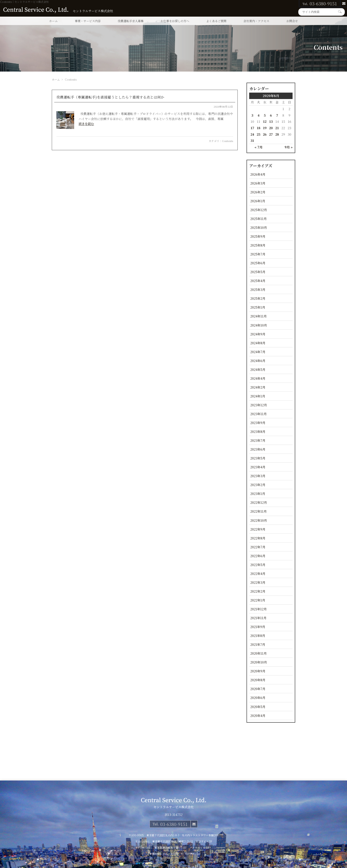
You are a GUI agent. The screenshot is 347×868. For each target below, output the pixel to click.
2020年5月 (258, 707)
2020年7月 (258, 689)
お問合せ (292, 21)
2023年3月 (258, 476)
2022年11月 (258, 511)
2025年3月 (258, 289)
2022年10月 (259, 520)
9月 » (289, 147)
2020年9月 (258, 671)
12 (265, 121)
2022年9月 (258, 529)
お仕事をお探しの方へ (175, 21)
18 (258, 128)
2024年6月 (258, 361)
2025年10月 (259, 227)
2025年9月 (258, 236)
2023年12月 (259, 405)
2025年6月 (258, 263)
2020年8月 (258, 680)
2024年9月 (258, 334)
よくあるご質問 (216, 21)
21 (277, 128)
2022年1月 (258, 600)
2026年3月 (258, 183)
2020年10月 (259, 662)
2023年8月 (258, 431)
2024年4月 (258, 378)
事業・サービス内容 (88, 21)
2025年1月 (258, 307)
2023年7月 (258, 440)
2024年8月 (258, 343)
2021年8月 (258, 635)
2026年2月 (258, 192)
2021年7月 (258, 644)
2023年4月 (258, 467)
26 (265, 134)
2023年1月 (258, 493)
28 (277, 134)
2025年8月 (258, 245)
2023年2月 (258, 485)
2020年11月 (258, 653)
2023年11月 (258, 414)
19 (265, 128)
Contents (227, 141)
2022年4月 (258, 573)
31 (252, 140)
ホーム (53, 21)
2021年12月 (258, 609)
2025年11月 (258, 219)
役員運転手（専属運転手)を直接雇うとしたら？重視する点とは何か (110, 97)
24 (252, 134)
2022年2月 (258, 591)
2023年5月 (258, 458)
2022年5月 (258, 565)
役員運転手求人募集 (131, 21)
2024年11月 (258, 316)
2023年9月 (258, 423)
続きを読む (86, 124)
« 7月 (258, 147)
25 (258, 134)
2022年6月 (258, 556)
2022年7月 (258, 547)
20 (271, 128)
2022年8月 (258, 538)
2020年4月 (258, 715)
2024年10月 (259, 325)
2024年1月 (258, 396)
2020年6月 (258, 698)
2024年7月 (258, 352)
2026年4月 (258, 174)
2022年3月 (258, 582)
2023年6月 (258, 449)
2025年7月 (258, 254)
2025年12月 (259, 210)
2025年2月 (258, 298)
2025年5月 (258, 272)
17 (252, 128)
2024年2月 (258, 387)
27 (271, 134)
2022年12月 (259, 502)
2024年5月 (258, 369)
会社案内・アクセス (256, 21)
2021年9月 (258, 627)
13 (271, 121)
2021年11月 (258, 618)
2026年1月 (258, 201)
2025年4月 (258, 281)
